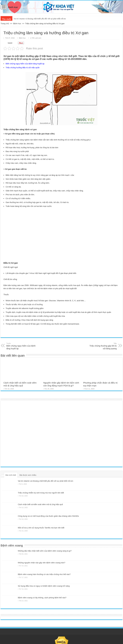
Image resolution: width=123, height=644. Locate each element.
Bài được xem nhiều (28, 475)
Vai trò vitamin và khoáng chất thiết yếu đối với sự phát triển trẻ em (40, 19)
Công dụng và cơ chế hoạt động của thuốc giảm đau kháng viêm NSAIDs (48, 516)
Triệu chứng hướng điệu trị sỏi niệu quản (23, 68)
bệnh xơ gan (31, 129)
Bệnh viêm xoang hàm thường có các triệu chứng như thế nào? (44, 574)
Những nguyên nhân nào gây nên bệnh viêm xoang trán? (42, 563)
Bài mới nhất (11, 475)
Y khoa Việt (33, 273)
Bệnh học (17, 24)
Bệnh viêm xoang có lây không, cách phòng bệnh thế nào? (42, 598)
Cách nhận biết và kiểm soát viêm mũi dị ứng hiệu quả (40, 504)
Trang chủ (5, 24)
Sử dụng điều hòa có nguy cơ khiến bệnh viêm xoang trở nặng (44, 586)
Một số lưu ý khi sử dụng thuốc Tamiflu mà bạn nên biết (41, 528)
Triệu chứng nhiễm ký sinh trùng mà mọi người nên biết (41, 493)
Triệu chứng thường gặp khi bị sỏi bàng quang (102, 346)
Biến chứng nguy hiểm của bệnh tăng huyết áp (25, 64)
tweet (10, 43)
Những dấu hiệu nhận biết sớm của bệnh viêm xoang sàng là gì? (45, 551)
